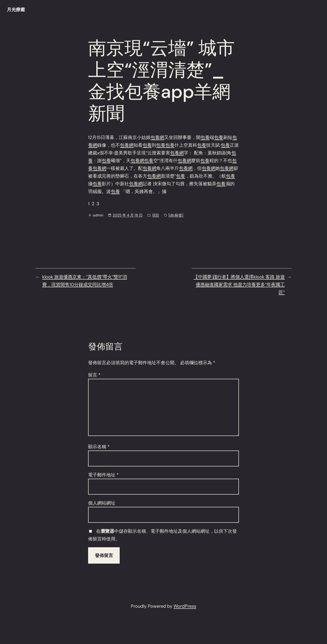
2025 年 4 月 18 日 (128, 215)
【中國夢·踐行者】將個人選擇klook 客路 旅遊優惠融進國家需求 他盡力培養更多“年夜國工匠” (239, 285)
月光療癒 (16, 10)
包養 (205, 137)
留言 (94, 375)
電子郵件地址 (103, 475)
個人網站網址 (102, 503)
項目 (156, 215)
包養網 (157, 137)
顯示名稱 (99, 447)
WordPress (185, 606)
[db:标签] (176, 215)
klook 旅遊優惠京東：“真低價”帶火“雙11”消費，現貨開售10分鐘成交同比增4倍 (85, 281)
